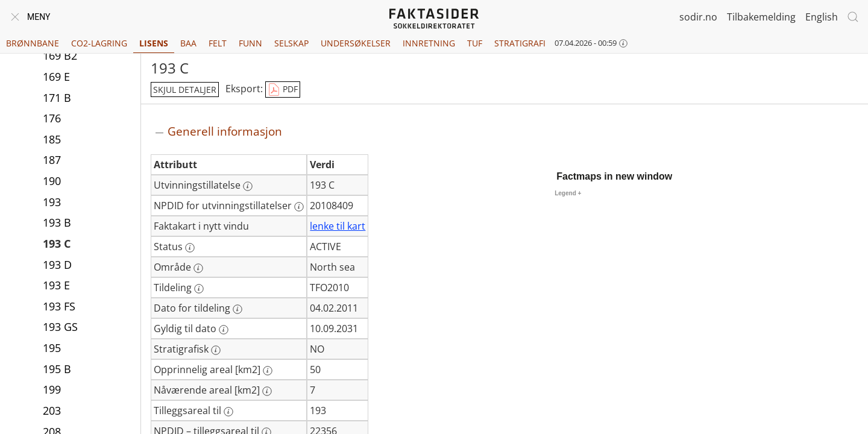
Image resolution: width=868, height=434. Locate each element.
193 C (57, 245)
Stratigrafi (520, 43)
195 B (57, 370)
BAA (188, 43)
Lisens (154, 43)
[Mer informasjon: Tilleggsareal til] (228, 412)
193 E (56, 286)
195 (52, 349)
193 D (57, 266)
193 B (57, 224)
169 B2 (60, 57)
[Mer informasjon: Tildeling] (199, 289)
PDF (283, 90)
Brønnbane (33, 43)
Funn (250, 43)
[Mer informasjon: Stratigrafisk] (216, 350)
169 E (56, 78)
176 (52, 119)
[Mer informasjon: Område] (198, 268)
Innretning (429, 43)
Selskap (291, 43)
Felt (218, 43)
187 (52, 161)
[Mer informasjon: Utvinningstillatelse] (248, 186)
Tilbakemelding (761, 17)
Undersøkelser (356, 43)
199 (52, 391)
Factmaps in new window (614, 176)
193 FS (59, 307)
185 (52, 140)
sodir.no (698, 17)
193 (52, 203)
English (822, 17)
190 (52, 182)
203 (52, 412)
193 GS (60, 328)
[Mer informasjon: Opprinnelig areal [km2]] (268, 371)
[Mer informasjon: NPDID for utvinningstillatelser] (299, 207)
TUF (475, 43)
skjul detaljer (185, 90)
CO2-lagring (99, 43)
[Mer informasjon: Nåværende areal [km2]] (267, 391)
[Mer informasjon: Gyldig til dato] (224, 330)
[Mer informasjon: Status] (190, 248)
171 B (57, 99)
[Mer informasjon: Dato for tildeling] (237, 309)
